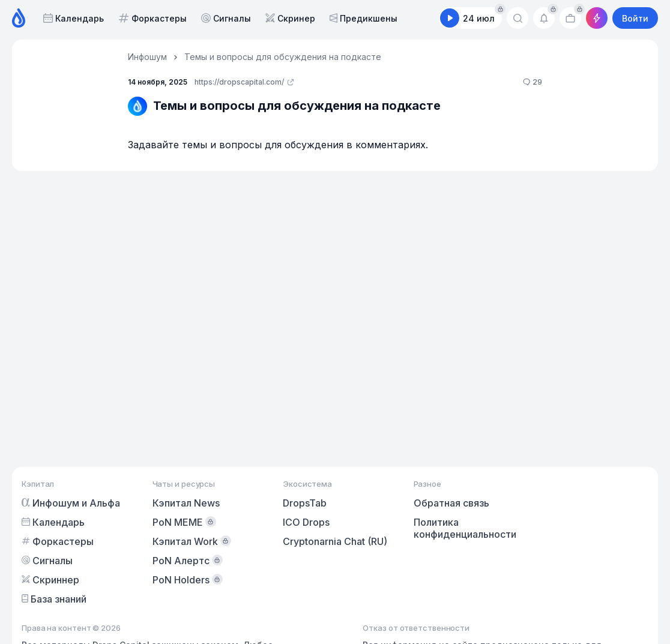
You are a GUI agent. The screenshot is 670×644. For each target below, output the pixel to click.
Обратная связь (451, 503)
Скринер (290, 18)
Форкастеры (152, 18)
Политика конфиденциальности (465, 528)
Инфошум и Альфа (71, 503)
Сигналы (226, 18)
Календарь (74, 18)
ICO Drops (306, 522)
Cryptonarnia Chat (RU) (335, 541)
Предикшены (364, 18)
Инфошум (147, 57)
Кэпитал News (186, 503)
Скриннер (50, 580)
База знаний (54, 599)
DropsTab (305, 503)
